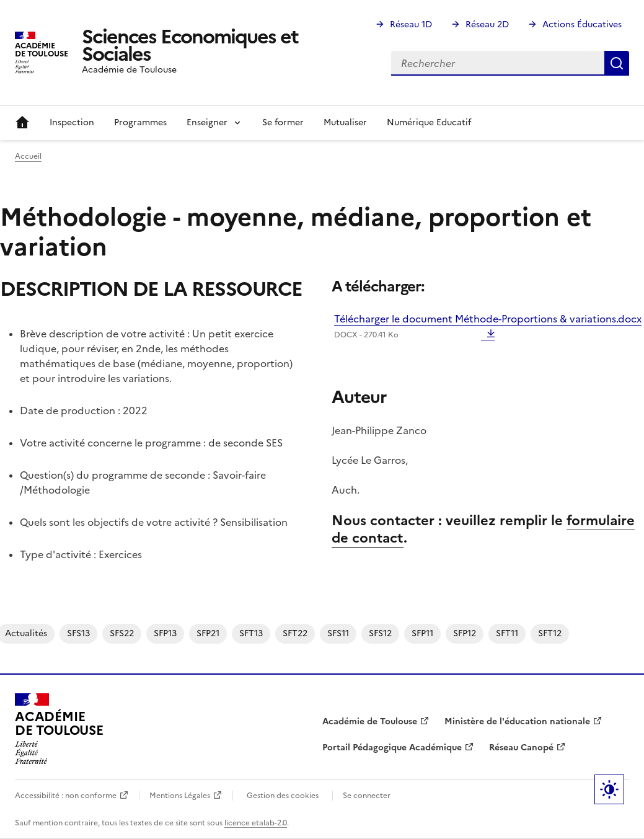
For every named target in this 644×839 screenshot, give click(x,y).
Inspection (72, 122)
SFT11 (507, 633)
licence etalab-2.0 (256, 823)
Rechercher (617, 63)
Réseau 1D (411, 24)
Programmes (140, 122)
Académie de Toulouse (370, 721)
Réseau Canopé (521, 748)
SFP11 (422, 633)
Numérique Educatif (429, 122)
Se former (283, 122)
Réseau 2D (487, 24)
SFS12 (380, 633)
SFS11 (338, 633)
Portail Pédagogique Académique (392, 748)
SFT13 (251, 633)
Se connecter (367, 796)
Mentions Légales (180, 796)
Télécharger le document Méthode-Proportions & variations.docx (488, 326)
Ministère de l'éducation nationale (517, 721)
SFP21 (208, 633)
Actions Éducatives (582, 24)
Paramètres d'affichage (609, 789)
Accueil (22, 123)
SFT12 (550, 633)
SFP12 (465, 633)
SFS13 (78, 633)
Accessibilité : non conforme (66, 796)
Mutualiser (345, 122)
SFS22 (122, 633)
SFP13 (165, 633)
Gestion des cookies (283, 796)
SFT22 (295, 633)
